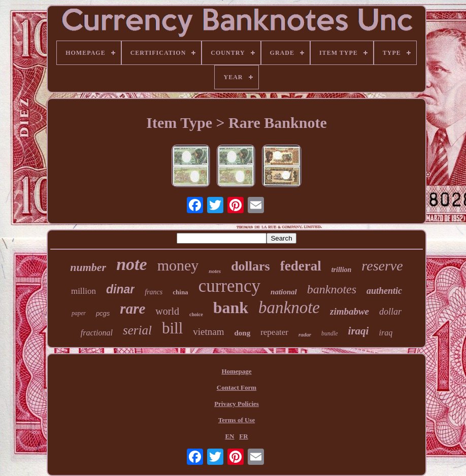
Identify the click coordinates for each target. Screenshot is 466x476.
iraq (386, 333)
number (88, 267)
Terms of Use (237, 420)
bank (231, 308)
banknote (289, 308)
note (131, 264)
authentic (384, 291)
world (167, 311)
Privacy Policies (237, 404)
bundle (330, 333)
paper (79, 313)
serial (137, 330)
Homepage (236, 371)
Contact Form (237, 387)
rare (132, 309)
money (178, 265)
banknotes (332, 289)
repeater (274, 332)
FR (243, 436)
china (180, 292)
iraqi (359, 331)
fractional (97, 333)
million (84, 291)
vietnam (208, 332)
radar (305, 334)
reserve (382, 266)
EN (229, 436)
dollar (390, 312)
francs (154, 292)
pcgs (103, 313)
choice (196, 314)
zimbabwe (350, 311)
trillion (342, 270)
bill (172, 328)
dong (242, 333)
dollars (251, 266)
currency (229, 286)
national (284, 292)
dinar (120, 289)
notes (215, 271)
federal (301, 266)
